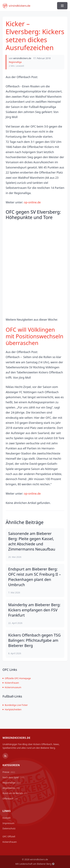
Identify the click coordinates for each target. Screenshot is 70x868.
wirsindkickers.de (22, 58)
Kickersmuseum (12, 687)
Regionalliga (15, 62)
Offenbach (10, 799)
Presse (9, 772)
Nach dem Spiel (13, 777)
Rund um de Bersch (15, 793)
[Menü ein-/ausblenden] (62, 6)
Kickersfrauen (11, 683)
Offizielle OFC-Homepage (17, 678)
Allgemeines (11, 788)
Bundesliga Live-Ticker (15, 705)
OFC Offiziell (9, 836)
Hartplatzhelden (12, 709)
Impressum (8, 823)
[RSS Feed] (5, 756)
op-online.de (32, 202)
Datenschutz (9, 828)
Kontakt (7, 818)
